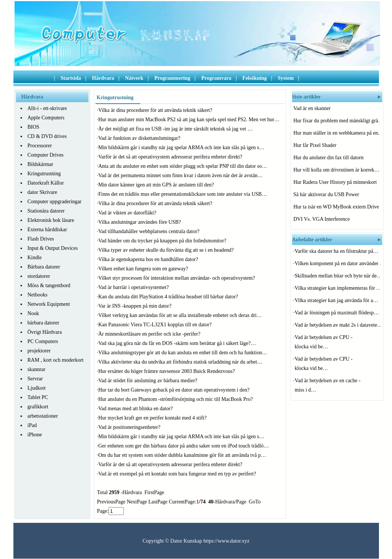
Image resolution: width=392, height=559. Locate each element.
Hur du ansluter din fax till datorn (329, 158)
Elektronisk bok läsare (51, 220)
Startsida (71, 78)
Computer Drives (46, 155)
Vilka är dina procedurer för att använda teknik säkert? (156, 110)
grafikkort (38, 407)
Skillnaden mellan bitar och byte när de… (338, 276)
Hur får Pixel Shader (316, 145)
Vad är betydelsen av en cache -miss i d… (327, 385)
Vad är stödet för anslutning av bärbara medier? (149, 381)
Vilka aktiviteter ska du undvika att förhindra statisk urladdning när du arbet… (181, 362)
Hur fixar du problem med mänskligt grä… (336, 121)
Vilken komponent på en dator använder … (338, 263)
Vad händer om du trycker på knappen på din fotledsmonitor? (163, 241)
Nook (33, 313)
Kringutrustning (44, 174)
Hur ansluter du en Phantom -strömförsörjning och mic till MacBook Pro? (176, 399)
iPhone (35, 435)
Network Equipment (49, 304)
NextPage (137, 502)
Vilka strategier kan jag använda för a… (336, 300)
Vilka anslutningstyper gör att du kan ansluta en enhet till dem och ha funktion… (183, 353)
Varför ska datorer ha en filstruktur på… (337, 251)
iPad (32, 425)
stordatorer (39, 276)
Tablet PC (38, 397)
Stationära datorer (46, 211)
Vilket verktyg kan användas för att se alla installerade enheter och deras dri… (180, 315)
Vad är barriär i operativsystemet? (134, 287)
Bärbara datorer (44, 267)
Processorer (40, 146)
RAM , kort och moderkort (56, 360)
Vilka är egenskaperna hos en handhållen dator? (149, 259)
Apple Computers (46, 118)
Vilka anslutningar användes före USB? (140, 222)
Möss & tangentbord (49, 285)
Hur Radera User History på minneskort (336, 182)
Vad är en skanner (313, 108)
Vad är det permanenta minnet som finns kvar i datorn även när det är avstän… (181, 175)
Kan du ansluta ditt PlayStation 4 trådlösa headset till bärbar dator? (169, 297)
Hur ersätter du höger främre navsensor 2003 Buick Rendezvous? (167, 371)
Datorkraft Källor (46, 183)
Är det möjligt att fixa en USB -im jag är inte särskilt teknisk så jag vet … (176, 129)
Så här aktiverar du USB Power (327, 194)
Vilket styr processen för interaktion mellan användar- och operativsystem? (178, 278)
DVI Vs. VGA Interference (322, 219)
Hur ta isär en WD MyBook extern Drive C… (336, 207)
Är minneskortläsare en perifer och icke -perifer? (150, 334)
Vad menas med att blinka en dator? (136, 409)
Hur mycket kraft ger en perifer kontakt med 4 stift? (153, 418)
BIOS (34, 127)
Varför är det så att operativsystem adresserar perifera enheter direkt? (171, 157)
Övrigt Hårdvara (45, 332)
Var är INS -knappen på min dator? (136, 306)
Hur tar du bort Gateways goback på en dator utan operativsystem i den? (175, 390)
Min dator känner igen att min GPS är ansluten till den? (157, 185)
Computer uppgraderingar (55, 202)
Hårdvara (103, 78)
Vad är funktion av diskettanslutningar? (140, 138)
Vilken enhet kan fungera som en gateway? (144, 269)
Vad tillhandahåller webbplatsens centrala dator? (150, 231)
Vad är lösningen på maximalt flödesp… (337, 313)
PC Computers (43, 341)
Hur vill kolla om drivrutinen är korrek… (336, 170)
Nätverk (134, 78)
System (286, 78)
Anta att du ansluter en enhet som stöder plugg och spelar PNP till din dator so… (183, 166)
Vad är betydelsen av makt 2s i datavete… (338, 325)
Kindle (35, 257)
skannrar (37, 369)
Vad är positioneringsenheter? (130, 427)
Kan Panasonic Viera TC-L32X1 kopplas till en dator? (156, 325)
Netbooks (38, 295)
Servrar (35, 379)
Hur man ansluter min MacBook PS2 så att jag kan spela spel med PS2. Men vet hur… (189, 120)
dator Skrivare (43, 192)
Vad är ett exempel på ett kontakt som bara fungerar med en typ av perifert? (178, 474)
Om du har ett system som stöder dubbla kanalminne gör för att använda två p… (182, 455)
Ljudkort (37, 388)
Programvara (217, 78)
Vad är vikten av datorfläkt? (128, 213)
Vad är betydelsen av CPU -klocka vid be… (324, 342)
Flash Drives (41, 239)
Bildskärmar (40, 164)
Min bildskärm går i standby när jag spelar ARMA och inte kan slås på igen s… (181, 147)
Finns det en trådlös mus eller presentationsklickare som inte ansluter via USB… (183, 194)
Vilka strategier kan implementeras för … (338, 288)
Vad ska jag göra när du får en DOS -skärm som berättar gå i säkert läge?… (177, 343)
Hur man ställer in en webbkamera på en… (336, 133)
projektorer (39, 351)
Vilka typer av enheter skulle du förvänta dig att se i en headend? (167, 250)
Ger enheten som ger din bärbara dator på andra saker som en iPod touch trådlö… (184, 446)
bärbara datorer (43, 323)
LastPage (158, 502)
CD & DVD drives (47, 136)
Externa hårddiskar (47, 230)
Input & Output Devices (53, 248)
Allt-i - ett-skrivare (47, 108)
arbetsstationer (43, 416)
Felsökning (255, 78)
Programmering (172, 78)
